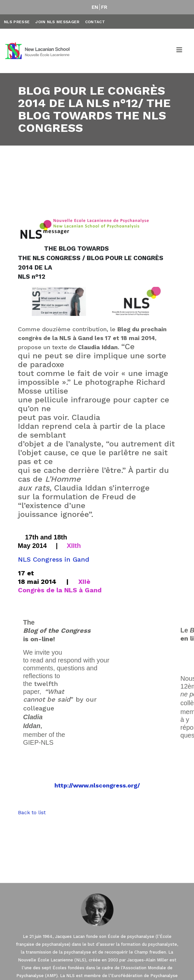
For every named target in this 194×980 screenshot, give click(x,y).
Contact (95, 22)
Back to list (32, 812)
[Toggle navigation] (180, 51)
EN (95, 7)
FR (104, 7)
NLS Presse (17, 22)
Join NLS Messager (57, 22)
